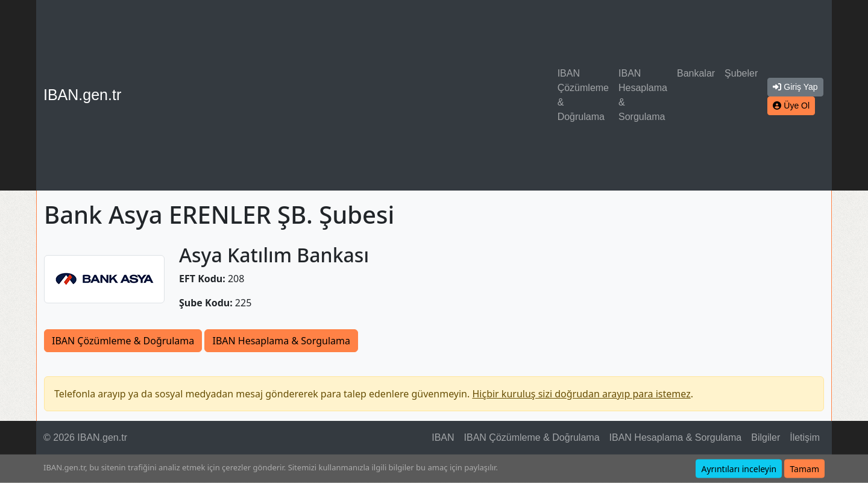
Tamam (804, 469)
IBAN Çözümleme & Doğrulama (583, 95)
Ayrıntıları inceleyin (739, 469)
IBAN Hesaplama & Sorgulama (643, 95)
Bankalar (696, 73)
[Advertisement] (341, 95)
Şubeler (741, 73)
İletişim (805, 437)
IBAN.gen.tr (82, 95)
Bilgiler (766, 437)
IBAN (443, 437)
